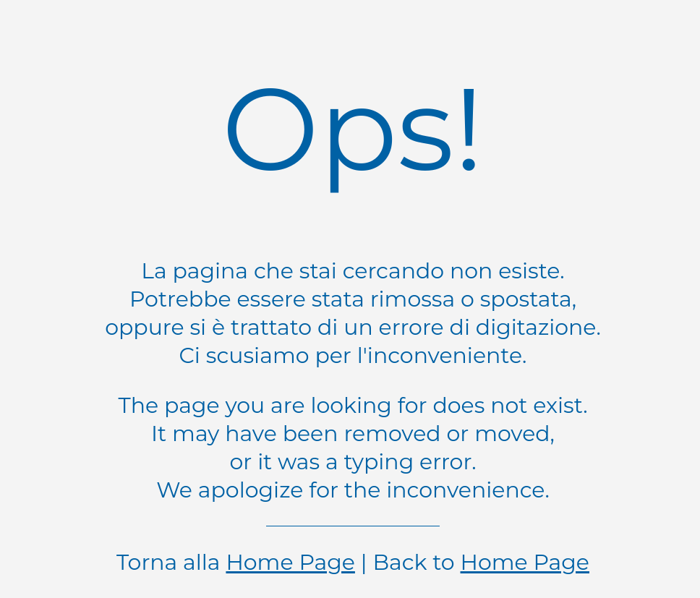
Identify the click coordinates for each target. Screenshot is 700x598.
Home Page (290, 562)
